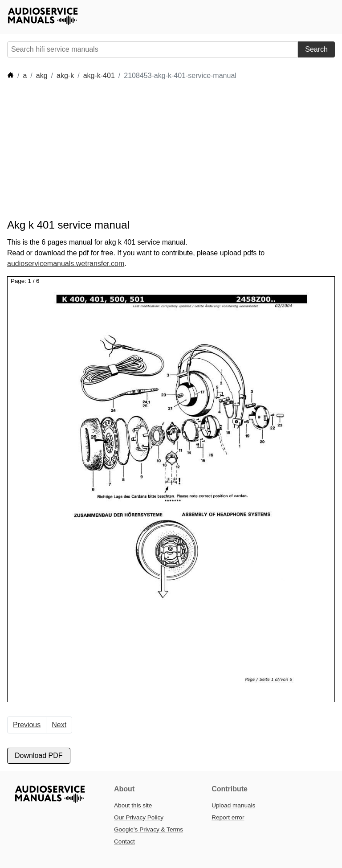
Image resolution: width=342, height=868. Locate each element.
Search (316, 49)
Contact (124, 841)
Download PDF (39, 755)
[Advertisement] (169, 150)
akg (42, 76)
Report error (228, 817)
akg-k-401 (99, 76)
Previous (27, 725)
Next (59, 725)
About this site (133, 805)
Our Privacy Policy (139, 817)
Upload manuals (233, 805)
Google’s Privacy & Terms (149, 829)
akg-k (65, 76)
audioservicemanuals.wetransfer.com (66, 264)
